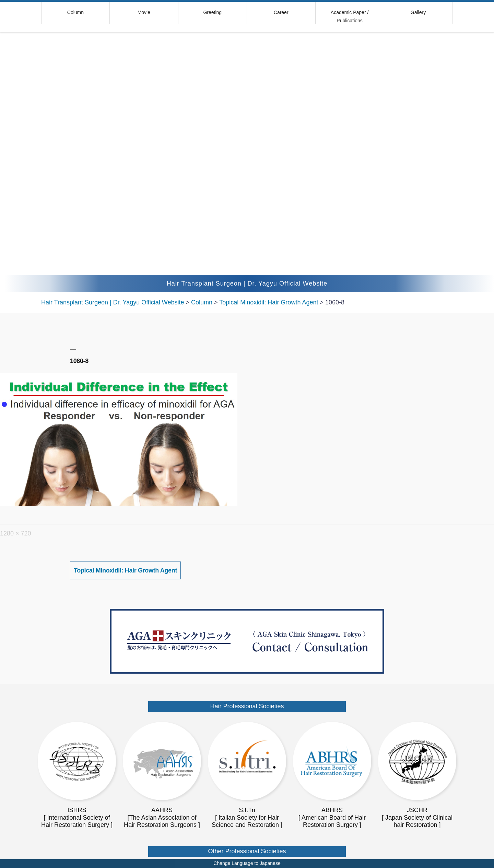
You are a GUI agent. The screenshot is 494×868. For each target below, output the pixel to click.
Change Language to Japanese (247, 863)
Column (75, 12)
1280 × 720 (16, 533)
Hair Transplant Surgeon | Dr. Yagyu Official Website (247, 284)
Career (281, 12)
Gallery (418, 12)
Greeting (212, 12)
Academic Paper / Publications (350, 16)
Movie (144, 12)
